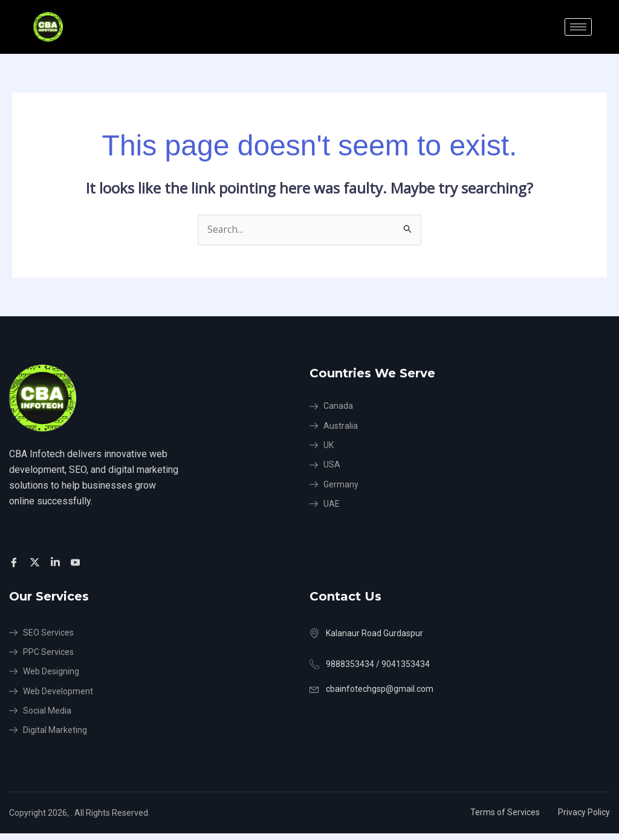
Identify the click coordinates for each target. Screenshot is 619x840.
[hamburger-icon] (578, 27)
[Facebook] (16, 562)
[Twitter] (37, 562)
